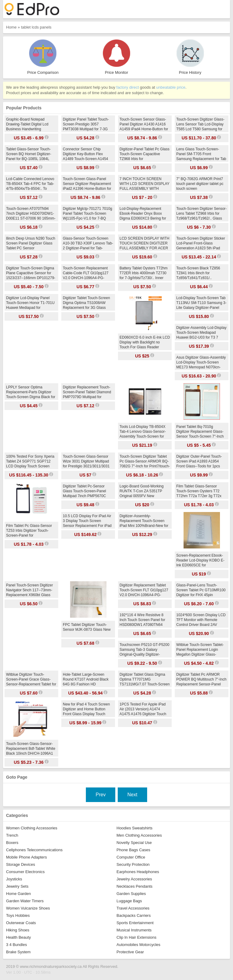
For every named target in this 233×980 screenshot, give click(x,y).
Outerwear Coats (21, 923)
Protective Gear (130, 952)
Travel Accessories (133, 908)
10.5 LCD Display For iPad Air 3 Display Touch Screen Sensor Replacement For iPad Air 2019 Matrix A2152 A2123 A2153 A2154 (87, 526)
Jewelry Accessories (134, 879)
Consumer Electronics (25, 872)
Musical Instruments (134, 930)
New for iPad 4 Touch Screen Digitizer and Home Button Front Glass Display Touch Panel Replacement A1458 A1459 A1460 (86, 714)
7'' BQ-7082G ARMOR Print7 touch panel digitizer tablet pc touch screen (200, 184)
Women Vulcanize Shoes (28, 908)
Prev (101, 795)
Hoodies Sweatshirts (135, 828)
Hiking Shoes (18, 930)
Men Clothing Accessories (139, 835)
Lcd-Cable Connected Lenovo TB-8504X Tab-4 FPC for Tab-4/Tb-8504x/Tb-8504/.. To (30, 184)
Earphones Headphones (138, 872)
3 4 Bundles (17, 945)
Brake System (18, 952)
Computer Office (131, 857)
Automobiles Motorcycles (138, 945)
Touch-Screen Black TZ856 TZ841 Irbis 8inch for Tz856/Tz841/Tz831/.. (198, 273)
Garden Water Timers (25, 901)
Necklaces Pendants (135, 886)
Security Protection (133, 864)
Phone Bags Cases (133, 850)
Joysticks (14, 879)
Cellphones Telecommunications (34, 850)
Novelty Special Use (134, 843)
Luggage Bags (129, 901)
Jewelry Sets (17, 886)
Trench (12, 835)
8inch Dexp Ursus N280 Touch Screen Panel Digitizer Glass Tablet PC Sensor (31, 243)
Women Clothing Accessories (32, 828)
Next (132, 795)
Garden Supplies (131, 894)
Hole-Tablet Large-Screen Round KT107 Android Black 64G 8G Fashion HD (86, 679)
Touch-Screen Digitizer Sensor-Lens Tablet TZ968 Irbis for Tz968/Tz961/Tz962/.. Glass (201, 213)
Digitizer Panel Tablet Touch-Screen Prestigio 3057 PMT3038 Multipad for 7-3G (86, 124)
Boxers (12, 843)
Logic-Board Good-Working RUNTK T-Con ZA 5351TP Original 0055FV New (142, 491)
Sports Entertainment (135, 923)
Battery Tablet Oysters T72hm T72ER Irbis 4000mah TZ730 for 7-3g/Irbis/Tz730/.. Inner (144, 273)
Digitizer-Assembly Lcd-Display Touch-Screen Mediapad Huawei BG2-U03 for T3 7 (201, 333)
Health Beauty (19, 937)
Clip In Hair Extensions (137, 937)
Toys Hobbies (18, 915)
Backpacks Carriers (134, 915)
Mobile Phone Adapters (26, 857)
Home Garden (19, 894)
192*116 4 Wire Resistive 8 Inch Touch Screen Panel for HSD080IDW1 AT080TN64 (142, 620)
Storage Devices (20, 864)
